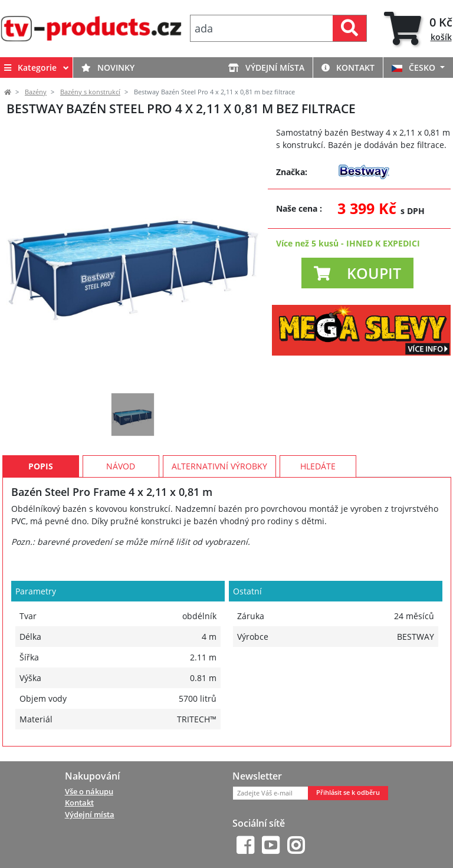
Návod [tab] (121, 466)
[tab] (418, 29)
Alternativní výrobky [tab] (219, 466)
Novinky (108, 68)
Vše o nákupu (89, 791)
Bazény (36, 92)
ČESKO (415, 68)
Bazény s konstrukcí (90, 92)
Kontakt (348, 68)
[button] (357, 273)
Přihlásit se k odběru (348, 793)
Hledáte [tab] (318, 466)
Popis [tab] (41, 466)
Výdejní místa (266, 68)
